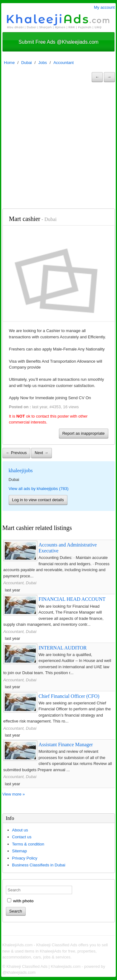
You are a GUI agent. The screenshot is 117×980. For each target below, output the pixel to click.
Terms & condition (28, 844)
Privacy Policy (25, 858)
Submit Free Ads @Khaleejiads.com (58, 42)
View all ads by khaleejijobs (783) (39, 489)
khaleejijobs (21, 470)
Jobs (43, 63)
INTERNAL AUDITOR (63, 648)
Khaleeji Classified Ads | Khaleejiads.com (44, 966)
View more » (14, 794)
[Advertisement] (58, 147)
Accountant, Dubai (20, 583)
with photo (20, 901)
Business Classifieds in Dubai (39, 865)
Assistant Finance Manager (66, 745)
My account (104, 7)
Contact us (22, 837)
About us (20, 830)
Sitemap (20, 851)
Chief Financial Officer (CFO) (69, 696)
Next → (41, 453)
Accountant (63, 63)
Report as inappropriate (84, 433)
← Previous (16, 453)
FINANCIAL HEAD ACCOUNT (72, 599)
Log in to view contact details (38, 500)
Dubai (27, 63)
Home (10, 63)
